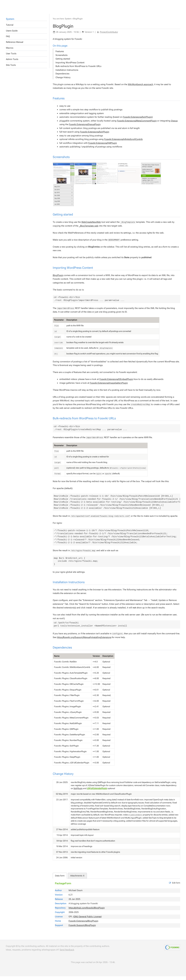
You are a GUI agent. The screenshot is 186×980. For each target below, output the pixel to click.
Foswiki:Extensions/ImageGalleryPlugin (109, 387)
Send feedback (67, 954)
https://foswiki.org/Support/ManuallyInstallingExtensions (84, 641)
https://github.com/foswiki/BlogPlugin (87, 912)
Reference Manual (15, 46)
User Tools (11, 57)
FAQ (8, 40)
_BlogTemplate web (89, 230)
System (10, 23)
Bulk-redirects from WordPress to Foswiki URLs (78, 70)
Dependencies (62, 77)
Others (23, 6)
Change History (63, 81)
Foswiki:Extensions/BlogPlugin (83, 925)
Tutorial (10, 29)
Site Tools (11, 69)
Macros (10, 52)
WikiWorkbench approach (140, 88)
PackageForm (63, 887)
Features (60, 55)
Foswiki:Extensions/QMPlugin (103, 147)
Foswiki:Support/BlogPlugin (82, 929)
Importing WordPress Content (70, 66)
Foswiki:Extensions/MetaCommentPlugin (137, 125)
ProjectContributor (109, 36)
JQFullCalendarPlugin (97, 792)
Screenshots (61, 59)
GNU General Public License (87, 920)
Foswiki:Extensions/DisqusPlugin (85, 128)
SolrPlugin (78, 792)
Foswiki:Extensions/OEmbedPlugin (116, 383)
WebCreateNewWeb (91, 226)
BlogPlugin (78, 22)
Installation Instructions (67, 74)
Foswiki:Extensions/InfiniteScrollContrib (123, 143)
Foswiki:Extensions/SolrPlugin (137, 121)
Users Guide (12, 34)
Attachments (77, 879)
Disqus (174, 125)
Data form (60, 879)
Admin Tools (12, 63)
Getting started (63, 63)
